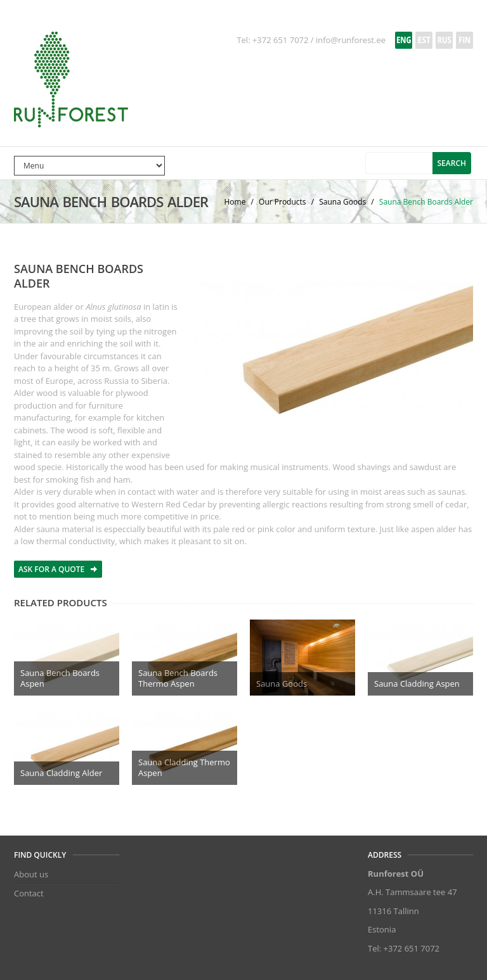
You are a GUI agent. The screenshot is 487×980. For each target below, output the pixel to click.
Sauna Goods (343, 202)
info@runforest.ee (351, 40)
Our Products (283, 202)
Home (236, 202)
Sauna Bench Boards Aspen (60, 678)
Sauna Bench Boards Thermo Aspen (178, 678)
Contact (29, 893)
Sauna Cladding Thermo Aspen (184, 767)
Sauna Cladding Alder (61, 773)
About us (31, 874)
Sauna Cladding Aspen (417, 684)
